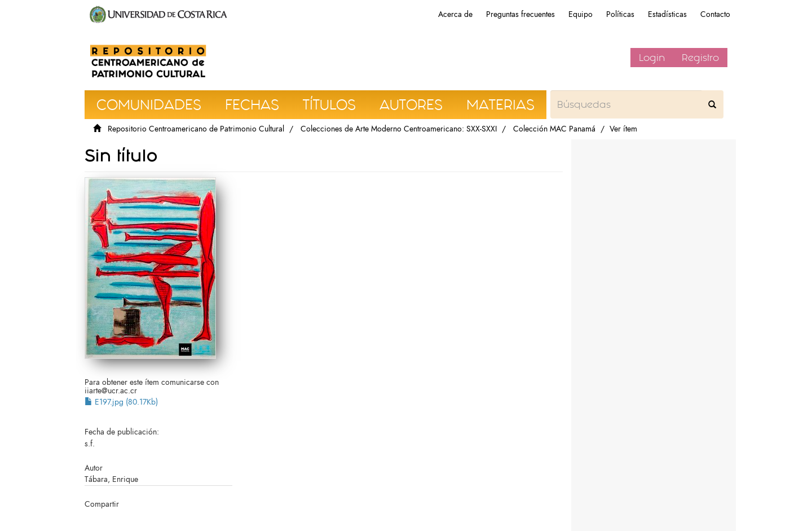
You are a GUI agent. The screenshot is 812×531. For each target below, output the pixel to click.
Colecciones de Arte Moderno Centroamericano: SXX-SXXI (399, 129)
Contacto (715, 14)
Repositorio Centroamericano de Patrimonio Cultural (196, 129)
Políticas (620, 14)
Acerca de (455, 14)
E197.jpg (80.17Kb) (121, 402)
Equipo (581, 14)
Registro (700, 58)
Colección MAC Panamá (554, 129)
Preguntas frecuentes (520, 14)
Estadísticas (667, 14)
